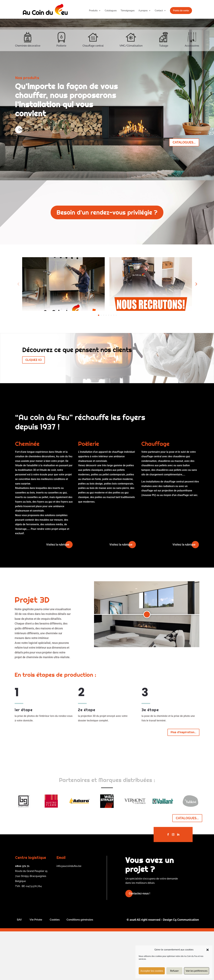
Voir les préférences (197, 971)
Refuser (174, 971)
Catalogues (111, 11)
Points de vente (181, 11)
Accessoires (192, 46)
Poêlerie (61, 46)
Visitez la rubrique (58, 593)
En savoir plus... (39, 353)
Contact (159, 11)
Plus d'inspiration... (183, 781)
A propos (143, 11)
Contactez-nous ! (139, 942)
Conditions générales (80, 968)
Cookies (55, 968)
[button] (208, 950)
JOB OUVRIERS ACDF (40, 345)
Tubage (164, 46)
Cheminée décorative (28, 46)
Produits (93, 11)
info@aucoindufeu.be (69, 915)
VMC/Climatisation (131, 46)
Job (115, 345)
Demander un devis (32, 130)
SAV (19, 968)
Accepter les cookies (152, 971)
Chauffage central (93, 46)
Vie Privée (36, 968)
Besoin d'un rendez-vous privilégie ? (107, 212)
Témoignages (128, 11)
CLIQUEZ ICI (33, 408)
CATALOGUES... (184, 142)
